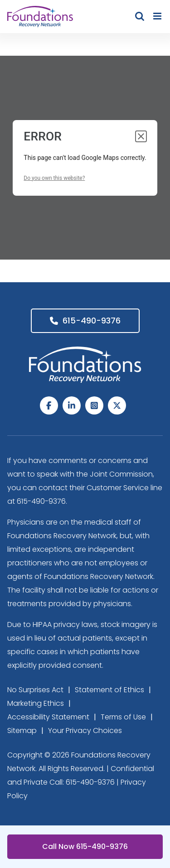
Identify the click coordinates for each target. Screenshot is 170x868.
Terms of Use (123, 717)
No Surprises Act (35, 690)
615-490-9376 (85, 321)
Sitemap (22, 731)
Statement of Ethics (109, 690)
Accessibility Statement (48, 717)
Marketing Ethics (36, 703)
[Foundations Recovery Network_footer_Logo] (85, 350)
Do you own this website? (54, 178)
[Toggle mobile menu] (158, 16)
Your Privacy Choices (85, 731)
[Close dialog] (141, 136)
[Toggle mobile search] (140, 16)
